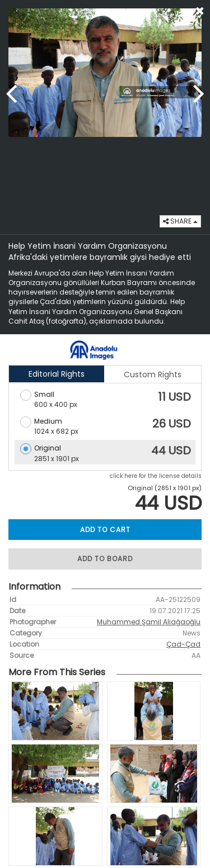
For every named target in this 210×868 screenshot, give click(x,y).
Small (44, 394)
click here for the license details (156, 476)
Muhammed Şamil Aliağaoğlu (149, 622)
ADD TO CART (105, 530)
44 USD (171, 450)
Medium (48, 421)
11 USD (174, 397)
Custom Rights (153, 374)
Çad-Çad (183, 644)
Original (48, 448)
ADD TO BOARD (105, 559)
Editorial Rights (57, 374)
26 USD (172, 424)
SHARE (180, 221)
